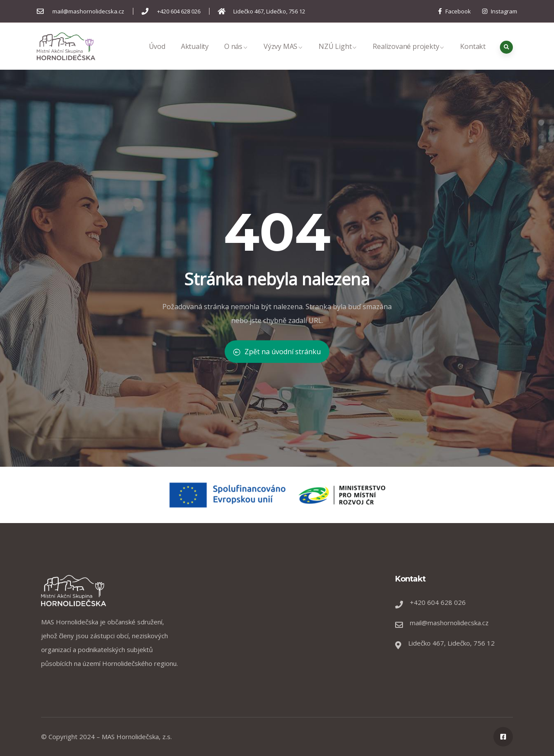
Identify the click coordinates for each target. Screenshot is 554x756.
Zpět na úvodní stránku (277, 352)
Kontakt (473, 56)
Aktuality (195, 56)
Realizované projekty (409, 56)
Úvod (157, 56)
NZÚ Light (338, 56)
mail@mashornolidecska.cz (449, 623)
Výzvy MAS (283, 56)
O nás (236, 56)
